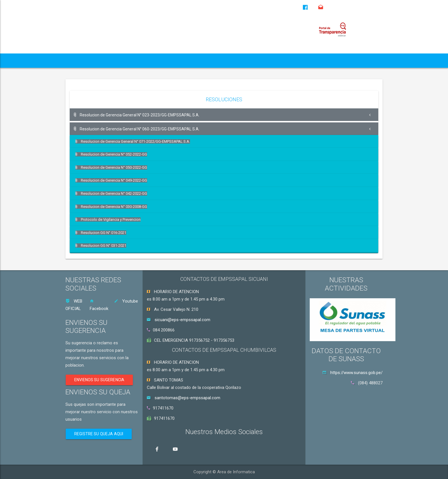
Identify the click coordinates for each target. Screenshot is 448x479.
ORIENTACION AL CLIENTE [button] (290, 60)
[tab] (224, 115)
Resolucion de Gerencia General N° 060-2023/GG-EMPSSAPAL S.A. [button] (137, 129)
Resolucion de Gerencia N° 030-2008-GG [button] (112, 206)
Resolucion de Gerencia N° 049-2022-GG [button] (112, 180)
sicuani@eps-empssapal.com (182, 320)
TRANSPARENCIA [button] (144, 60)
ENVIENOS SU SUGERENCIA (99, 380)
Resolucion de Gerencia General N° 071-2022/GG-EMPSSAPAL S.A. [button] (133, 141)
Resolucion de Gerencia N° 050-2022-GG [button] (112, 167)
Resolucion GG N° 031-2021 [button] (101, 245)
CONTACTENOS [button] (349, 60)
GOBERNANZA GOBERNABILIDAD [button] (212, 60)
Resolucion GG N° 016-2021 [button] (101, 232)
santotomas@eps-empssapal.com (187, 398)
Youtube (126, 301)
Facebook (99, 305)
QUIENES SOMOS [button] (92, 60)
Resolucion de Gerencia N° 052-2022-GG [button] (112, 154)
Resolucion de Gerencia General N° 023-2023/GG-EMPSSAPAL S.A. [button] (137, 115)
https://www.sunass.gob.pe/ (356, 373)
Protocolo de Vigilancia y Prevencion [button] (108, 219)
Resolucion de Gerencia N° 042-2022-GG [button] (112, 193)
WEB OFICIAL (74, 305)
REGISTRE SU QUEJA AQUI (99, 434)
